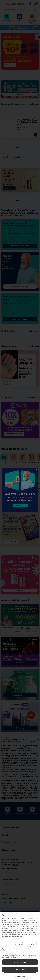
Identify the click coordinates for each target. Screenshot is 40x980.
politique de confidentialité (10, 957)
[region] (20, 946)
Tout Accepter (20, 962)
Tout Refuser (20, 970)
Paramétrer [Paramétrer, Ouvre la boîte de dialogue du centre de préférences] (20, 977)
